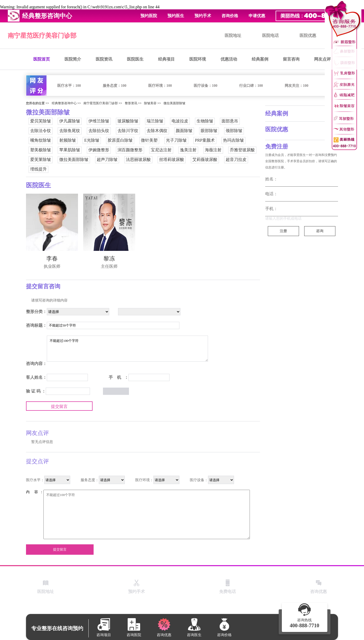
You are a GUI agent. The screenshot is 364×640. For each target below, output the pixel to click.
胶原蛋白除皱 (120, 140)
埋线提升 (38, 169)
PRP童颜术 (205, 140)
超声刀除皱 (107, 159)
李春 (52, 259)
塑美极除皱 (41, 150)
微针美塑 (149, 140)
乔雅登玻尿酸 (242, 150)
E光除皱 (92, 140)
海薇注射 (213, 150)
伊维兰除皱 (99, 121)
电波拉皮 (180, 121)
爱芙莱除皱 (41, 159)
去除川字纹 (128, 131)
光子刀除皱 (176, 140)
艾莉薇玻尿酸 (205, 159)
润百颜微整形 (130, 150)
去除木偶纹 (157, 131)
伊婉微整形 (99, 150)
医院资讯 (104, 59)
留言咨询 (291, 59)
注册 (283, 231)
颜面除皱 (184, 131)
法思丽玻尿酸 (138, 159)
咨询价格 (230, 16)
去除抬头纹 (99, 131)
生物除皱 (205, 121)
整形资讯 (131, 103)
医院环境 (198, 59)
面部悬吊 (230, 121)
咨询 (320, 231)
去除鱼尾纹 (70, 131)
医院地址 (233, 35)
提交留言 (59, 406)
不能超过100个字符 (127, 349)
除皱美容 (150, 103)
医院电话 (270, 35)
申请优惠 (257, 16)
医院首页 (42, 59)
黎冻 (109, 259)
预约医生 (176, 16)
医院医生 (135, 59)
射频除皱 (68, 140)
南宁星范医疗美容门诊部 (42, 36)
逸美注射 (188, 150)
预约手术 (203, 16)
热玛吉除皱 (233, 140)
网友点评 (322, 59)
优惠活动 (229, 59)
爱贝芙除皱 (41, 121)
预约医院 (149, 16)
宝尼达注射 (161, 150)
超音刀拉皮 (236, 159)
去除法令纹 (41, 131)
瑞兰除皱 (155, 121)
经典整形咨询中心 (64, 103)
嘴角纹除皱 (41, 140)
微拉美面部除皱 (174, 103)
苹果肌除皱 (70, 150)
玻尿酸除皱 (128, 121)
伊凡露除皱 (70, 121)
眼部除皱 (209, 131)
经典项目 (166, 59)
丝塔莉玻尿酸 (172, 159)
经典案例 (260, 59)
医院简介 (73, 59)
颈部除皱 (234, 131)
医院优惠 (308, 35)
